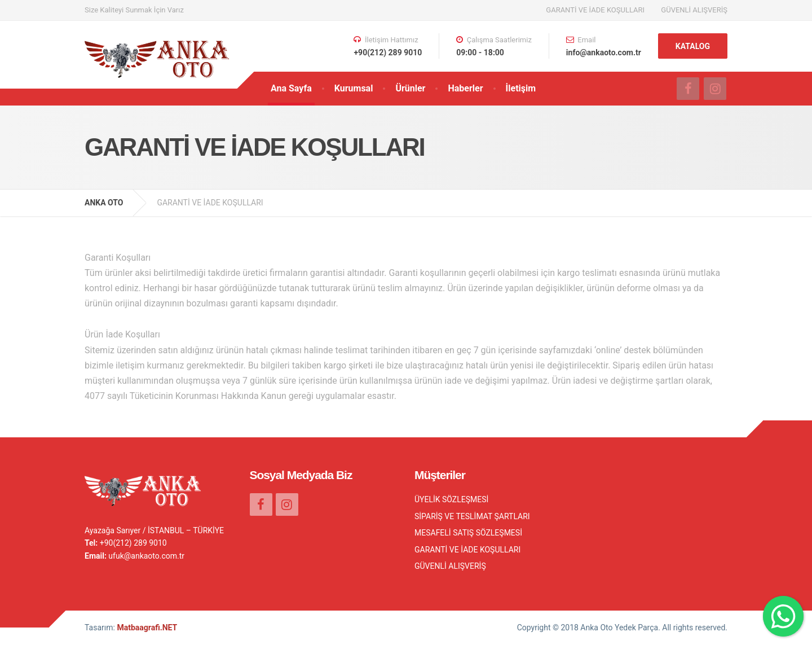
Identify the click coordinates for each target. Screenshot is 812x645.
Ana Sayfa (291, 88)
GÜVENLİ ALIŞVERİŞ (694, 10)
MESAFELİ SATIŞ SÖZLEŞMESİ (468, 533)
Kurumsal (354, 88)
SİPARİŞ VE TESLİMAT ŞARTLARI (472, 516)
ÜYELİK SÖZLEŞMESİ (451, 499)
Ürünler (410, 88)
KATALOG (693, 46)
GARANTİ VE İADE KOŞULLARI (595, 10)
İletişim (521, 88)
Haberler (465, 88)
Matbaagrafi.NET (147, 628)
